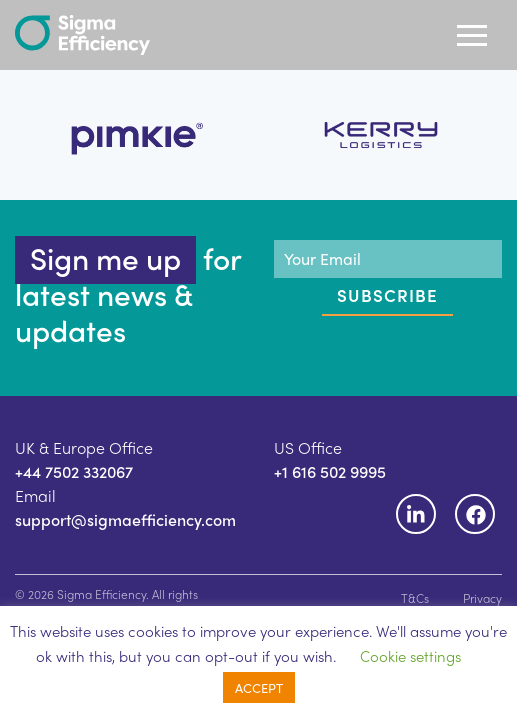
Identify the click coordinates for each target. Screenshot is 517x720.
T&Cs (415, 598)
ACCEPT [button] (259, 687)
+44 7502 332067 (74, 471)
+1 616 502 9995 (330, 471)
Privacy (482, 598)
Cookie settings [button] (410, 656)
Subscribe (387, 295)
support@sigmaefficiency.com (125, 519)
